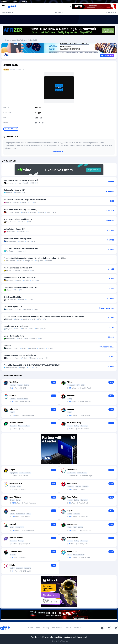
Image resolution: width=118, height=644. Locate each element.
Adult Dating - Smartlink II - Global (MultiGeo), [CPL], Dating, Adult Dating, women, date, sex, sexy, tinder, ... (45, 316)
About (38, 628)
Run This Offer (11, 129)
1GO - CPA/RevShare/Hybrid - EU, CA (18, 219)
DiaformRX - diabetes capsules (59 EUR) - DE (21, 248)
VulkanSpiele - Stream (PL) (14, 229)
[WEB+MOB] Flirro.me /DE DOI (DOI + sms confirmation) (25, 200)
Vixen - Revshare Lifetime (14, 336)
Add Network (57, 628)
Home (7, 40)
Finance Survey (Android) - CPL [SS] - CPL (20, 355)
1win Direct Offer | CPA (13, 297)
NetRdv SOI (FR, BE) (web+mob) (16, 326)
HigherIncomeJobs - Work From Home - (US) (21, 287)
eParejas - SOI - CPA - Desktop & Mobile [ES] (21, 180)
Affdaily (24, 1)
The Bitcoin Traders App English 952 (18, 239)
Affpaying (15, 1)
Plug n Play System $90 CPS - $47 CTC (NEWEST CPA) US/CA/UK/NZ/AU (32, 365)
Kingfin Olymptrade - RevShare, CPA (18, 268)
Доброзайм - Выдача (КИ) (14, 190)
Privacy (46, 628)
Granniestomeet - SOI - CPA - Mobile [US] (20, 278)
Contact (68, 628)
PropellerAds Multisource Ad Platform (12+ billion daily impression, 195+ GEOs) (35, 258)
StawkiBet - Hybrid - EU (13, 307)
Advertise (78, 628)
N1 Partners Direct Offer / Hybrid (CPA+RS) (20, 210)
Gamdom (7, 346)
